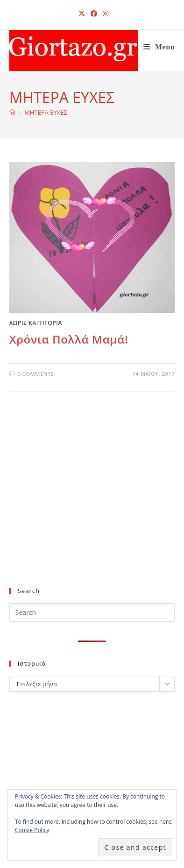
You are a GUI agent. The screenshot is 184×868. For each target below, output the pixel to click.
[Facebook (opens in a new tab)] (94, 14)
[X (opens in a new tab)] (82, 14)
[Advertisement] (88, 504)
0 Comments (35, 374)
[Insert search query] (92, 613)
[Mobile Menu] (159, 47)
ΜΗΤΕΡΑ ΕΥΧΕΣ (46, 112)
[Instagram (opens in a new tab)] (104, 14)
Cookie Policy (32, 830)
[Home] (12, 112)
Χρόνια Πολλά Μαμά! (69, 339)
